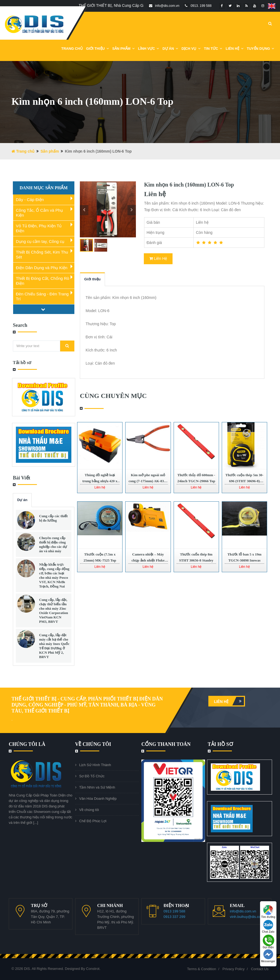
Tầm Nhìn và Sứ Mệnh (97, 787)
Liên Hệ (234, 49)
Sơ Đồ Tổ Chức (92, 776)
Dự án (22, 500)
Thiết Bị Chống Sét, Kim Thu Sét (42, 255)
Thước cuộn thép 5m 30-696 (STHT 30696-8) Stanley (244, 481)
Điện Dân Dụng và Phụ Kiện (42, 268)
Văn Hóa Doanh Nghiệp (98, 799)
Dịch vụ (191, 49)
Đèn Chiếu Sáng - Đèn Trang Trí (42, 296)
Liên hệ (229, 701)
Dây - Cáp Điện (30, 200)
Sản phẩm (124, 49)
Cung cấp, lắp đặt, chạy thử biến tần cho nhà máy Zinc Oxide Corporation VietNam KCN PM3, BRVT (54, 611)
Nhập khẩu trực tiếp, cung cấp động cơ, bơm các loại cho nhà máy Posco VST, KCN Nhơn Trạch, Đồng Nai (54, 575)
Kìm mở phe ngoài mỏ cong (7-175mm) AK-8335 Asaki (148, 481)
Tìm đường (268, 912)
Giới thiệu (92, 279)
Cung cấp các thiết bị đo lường (53, 518)
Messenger (268, 956)
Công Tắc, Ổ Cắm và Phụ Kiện (39, 213)
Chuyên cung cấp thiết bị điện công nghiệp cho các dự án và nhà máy (53, 544)
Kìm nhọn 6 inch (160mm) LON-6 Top (189, 185)
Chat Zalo (268, 927)
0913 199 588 (174, 911)
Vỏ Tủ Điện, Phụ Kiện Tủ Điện (39, 228)
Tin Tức (213, 49)
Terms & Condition (202, 969)
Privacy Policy (234, 969)
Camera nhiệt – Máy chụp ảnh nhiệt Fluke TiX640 (148, 560)
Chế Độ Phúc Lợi (93, 821)
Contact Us (260, 969)
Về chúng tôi (89, 810)
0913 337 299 (174, 917)
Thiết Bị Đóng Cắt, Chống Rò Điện (43, 281)
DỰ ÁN (170, 49)
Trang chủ (72, 49)
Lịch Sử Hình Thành (95, 765)
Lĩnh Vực (149, 49)
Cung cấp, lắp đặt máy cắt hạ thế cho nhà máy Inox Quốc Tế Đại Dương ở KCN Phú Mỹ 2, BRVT (54, 646)
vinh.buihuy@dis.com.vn (249, 917)
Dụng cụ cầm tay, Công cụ (40, 241)
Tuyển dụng (261, 49)
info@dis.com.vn (243, 911)
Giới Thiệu (98, 49)
